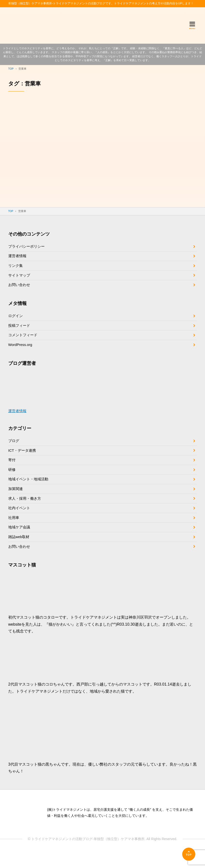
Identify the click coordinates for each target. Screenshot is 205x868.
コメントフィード (24, 342)
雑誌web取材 (20, 552)
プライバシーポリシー (28, 248)
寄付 (12, 470)
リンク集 (16, 268)
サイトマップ (20, 279)
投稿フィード (20, 331)
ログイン (16, 321)
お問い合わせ (20, 289)
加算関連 (16, 500)
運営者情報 (18, 258)
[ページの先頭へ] (189, 854)
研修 (12, 480)
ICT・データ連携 (23, 459)
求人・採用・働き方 (26, 511)
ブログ (14, 449)
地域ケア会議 (20, 542)
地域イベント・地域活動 (30, 490)
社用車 (14, 531)
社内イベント (20, 521)
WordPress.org (21, 352)
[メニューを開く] (192, 25)
